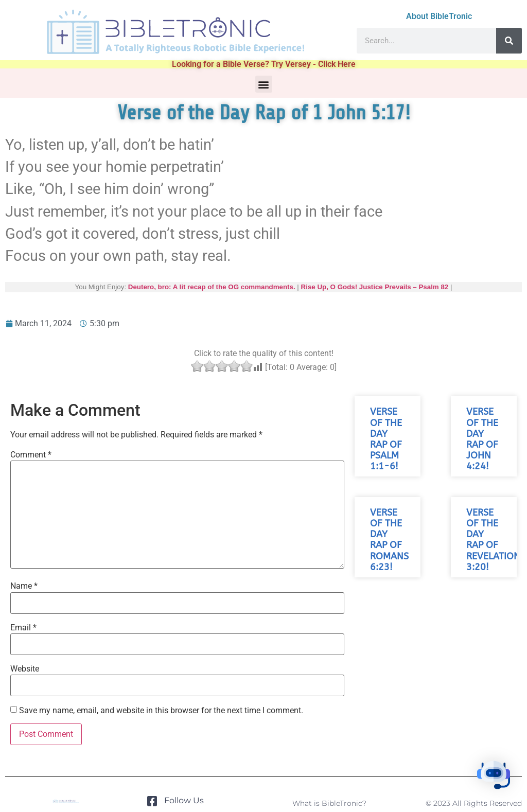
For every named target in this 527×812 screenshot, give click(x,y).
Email (23, 628)
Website (25, 669)
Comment (31, 455)
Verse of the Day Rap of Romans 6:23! (389, 540)
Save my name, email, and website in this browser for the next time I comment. (161, 711)
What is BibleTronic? (329, 803)
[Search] (509, 41)
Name (24, 586)
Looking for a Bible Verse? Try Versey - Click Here (264, 64)
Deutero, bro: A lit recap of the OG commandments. (212, 287)
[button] (264, 84)
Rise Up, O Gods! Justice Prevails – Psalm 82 (375, 287)
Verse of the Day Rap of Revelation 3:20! (493, 540)
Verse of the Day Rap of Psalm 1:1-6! (386, 439)
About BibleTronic (439, 16)
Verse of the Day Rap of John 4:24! (482, 439)
